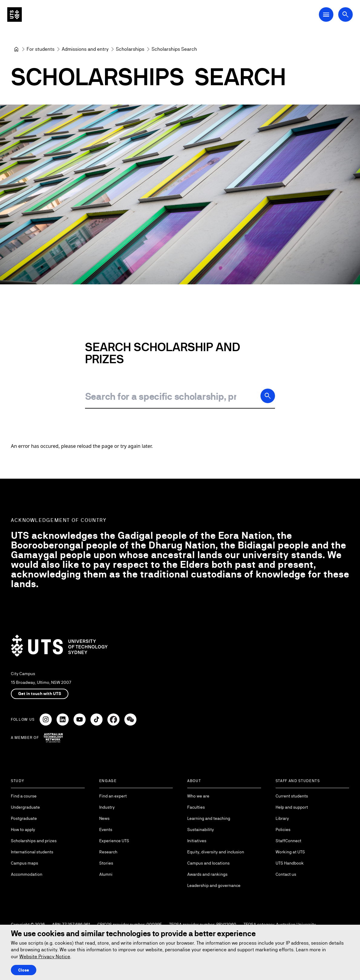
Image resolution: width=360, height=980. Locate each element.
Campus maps (25, 863)
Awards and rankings (207, 874)
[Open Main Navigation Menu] (326, 15)
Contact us (286, 874)
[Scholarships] (130, 49)
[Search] (268, 396)
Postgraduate (24, 818)
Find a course (24, 796)
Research (108, 852)
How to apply (23, 830)
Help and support (292, 807)
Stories (106, 863)
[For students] (41, 49)
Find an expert (113, 796)
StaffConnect (288, 841)
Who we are (198, 796)
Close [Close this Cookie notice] (24, 970)
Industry (107, 807)
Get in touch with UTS (40, 694)
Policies (283, 830)
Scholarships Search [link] (174, 49)
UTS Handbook (290, 863)
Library (282, 818)
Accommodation (27, 874)
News (104, 818)
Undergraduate (25, 807)
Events (106, 830)
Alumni (106, 874)
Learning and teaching (209, 818)
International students (32, 852)
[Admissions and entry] (85, 49)
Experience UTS (114, 841)
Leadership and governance (214, 885)
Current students (292, 796)
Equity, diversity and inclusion (216, 852)
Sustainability (201, 830)
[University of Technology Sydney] (16, 49)
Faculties (196, 807)
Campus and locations (208, 863)
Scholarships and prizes (34, 841)
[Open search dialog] (345, 15)
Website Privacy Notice (45, 957)
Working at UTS (290, 852)
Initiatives (197, 841)
